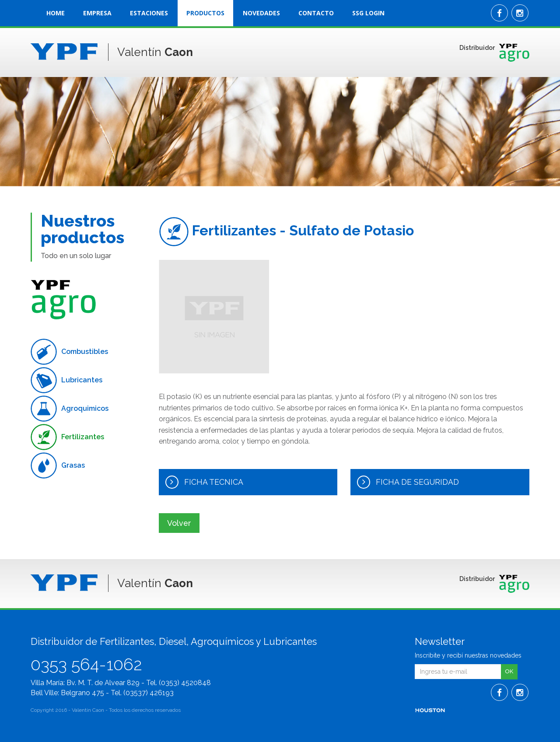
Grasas (58, 465)
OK (509, 671)
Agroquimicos (70, 409)
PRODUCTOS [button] (205, 13)
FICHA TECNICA (204, 482)
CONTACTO (316, 13)
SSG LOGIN (368, 13)
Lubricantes (66, 380)
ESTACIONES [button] (149, 13)
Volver (180, 523)
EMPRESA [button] (97, 13)
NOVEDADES (261, 13)
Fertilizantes (67, 437)
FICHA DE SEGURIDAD (408, 482)
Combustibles (69, 352)
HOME (56, 13)
